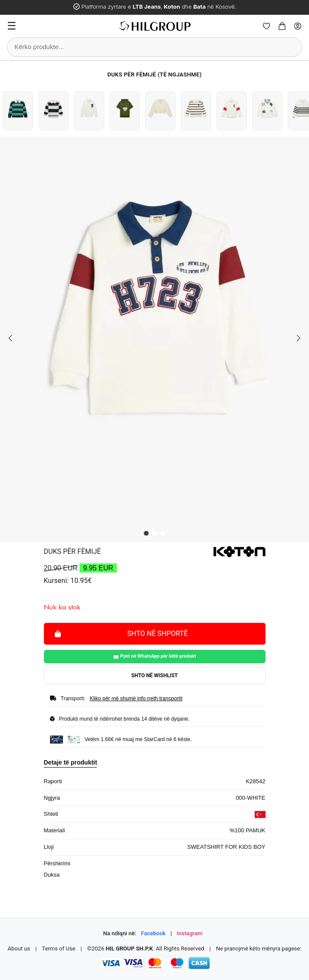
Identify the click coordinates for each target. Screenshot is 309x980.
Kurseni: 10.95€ (68, 581)
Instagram (190, 933)
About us (19, 949)
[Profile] (298, 26)
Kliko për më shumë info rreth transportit (136, 699)
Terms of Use (58, 949)
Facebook (154, 933)
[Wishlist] (266, 26)
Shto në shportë (121, 633)
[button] (146, 533)
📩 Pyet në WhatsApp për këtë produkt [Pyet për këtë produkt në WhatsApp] (154, 656)
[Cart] (282, 26)
